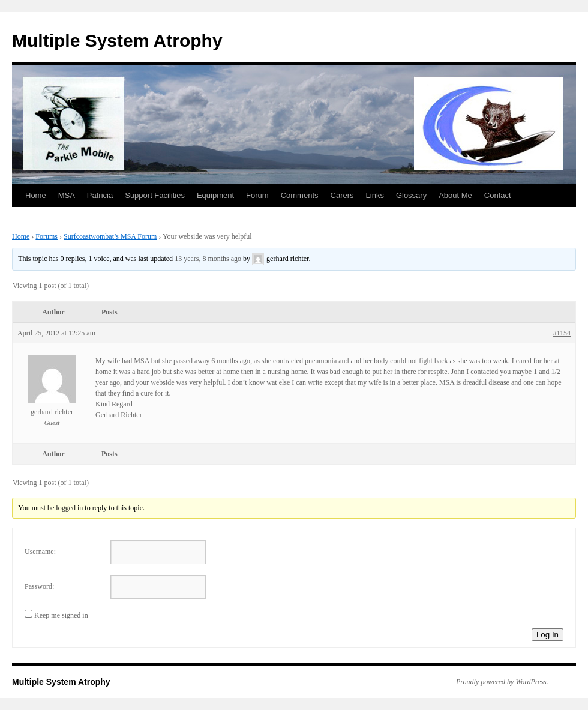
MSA (67, 195)
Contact (498, 195)
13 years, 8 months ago (208, 259)
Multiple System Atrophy (117, 41)
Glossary (411, 195)
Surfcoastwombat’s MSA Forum (110, 236)
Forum (257, 195)
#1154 (562, 333)
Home (36, 195)
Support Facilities (155, 195)
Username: (40, 552)
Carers (342, 195)
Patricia (100, 195)
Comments (300, 195)
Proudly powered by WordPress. (502, 682)
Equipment (215, 195)
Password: (39, 586)
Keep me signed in (61, 615)
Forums (46, 236)
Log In (547, 635)
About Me (455, 195)
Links (375, 195)
